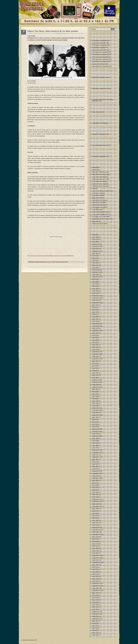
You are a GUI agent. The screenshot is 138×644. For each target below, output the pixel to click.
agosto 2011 (95, 621)
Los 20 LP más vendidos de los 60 (101, 212)
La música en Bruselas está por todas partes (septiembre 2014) (103, 100)
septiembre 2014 (96, 534)
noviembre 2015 (96, 502)
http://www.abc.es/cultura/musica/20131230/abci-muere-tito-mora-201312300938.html (51, 256)
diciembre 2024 (96, 270)
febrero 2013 (95, 579)
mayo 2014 (95, 544)
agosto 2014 (95, 537)
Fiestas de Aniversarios (98, 198)
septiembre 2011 (96, 619)
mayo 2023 (95, 312)
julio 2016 (95, 483)
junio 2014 (95, 541)
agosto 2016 (95, 480)
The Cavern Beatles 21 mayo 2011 (101, 145)
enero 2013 (95, 581)
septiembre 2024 (96, 277)
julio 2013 (95, 567)
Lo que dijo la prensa (98, 210)
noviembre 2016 (96, 473)
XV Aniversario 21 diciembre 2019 (101, 55)
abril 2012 (95, 602)
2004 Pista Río (96, 167)
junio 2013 (95, 569)
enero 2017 (95, 469)
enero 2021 (95, 377)
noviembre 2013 (96, 558)
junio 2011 (95, 626)
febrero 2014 (95, 551)
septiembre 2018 (96, 436)
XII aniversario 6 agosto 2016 (100, 47)
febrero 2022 (95, 347)
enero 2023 (95, 321)
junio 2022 (95, 338)
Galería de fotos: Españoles (99, 203)
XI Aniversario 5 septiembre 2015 (101, 45)
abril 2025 (95, 260)
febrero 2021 (95, 375)
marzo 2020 (95, 401)
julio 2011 (95, 623)
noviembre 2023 (96, 298)
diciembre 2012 (96, 583)
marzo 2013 (95, 576)
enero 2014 (95, 553)
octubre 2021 (95, 356)
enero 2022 (95, 349)
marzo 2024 (95, 289)
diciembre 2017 (96, 450)
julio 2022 (95, 335)
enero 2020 (95, 406)
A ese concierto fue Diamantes (100, 177)
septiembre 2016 (96, 478)
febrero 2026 (95, 239)
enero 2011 (95, 635)
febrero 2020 (95, 403)
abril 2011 (95, 630)
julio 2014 (95, 539)
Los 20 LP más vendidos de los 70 (101, 214)
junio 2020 (95, 394)
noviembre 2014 (96, 530)
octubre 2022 (95, 328)
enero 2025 (95, 267)
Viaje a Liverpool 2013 (98, 112)
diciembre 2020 (96, 380)
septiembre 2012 (96, 591)
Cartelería (95, 188)
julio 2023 (95, 307)
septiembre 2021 (96, 359)
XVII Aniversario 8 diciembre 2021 (101, 57)
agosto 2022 (95, 333)
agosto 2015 (95, 509)
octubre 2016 (95, 476)
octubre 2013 (95, 560)
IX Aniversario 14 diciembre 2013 (101, 40)
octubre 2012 (95, 588)
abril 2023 (95, 314)
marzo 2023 (95, 317)
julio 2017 (95, 462)
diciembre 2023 (96, 296)
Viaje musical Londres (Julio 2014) (101, 88)
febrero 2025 (95, 265)
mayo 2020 (95, 396)
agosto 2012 (95, 593)
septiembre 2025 (96, 251)
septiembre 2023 (96, 303)
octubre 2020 (95, 384)
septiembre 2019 (96, 415)
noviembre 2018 (96, 431)
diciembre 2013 (96, 555)
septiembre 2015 (96, 506)
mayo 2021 (95, 368)
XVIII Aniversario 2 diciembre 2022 (102, 59)
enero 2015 (95, 525)
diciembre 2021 (96, 352)
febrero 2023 (95, 319)
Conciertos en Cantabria (98, 193)
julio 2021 (95, 363)
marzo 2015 (95, 520)
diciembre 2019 (96, 408)
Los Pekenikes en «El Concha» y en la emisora (104, 219)
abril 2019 (95, 427)
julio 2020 (95, 392)
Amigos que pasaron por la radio (101, 179)
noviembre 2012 (96, 586)
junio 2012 (95, 598)
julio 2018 (95, 441)
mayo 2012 (95, 600)
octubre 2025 (95, 249)
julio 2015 (95, 511)
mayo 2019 (95, 424)
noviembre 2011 (96, 614)
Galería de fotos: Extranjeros (100, 205)
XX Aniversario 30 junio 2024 (100, 64)
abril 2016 (95, 490)
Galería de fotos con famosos (100, 200)
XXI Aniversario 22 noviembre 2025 (102, 66)
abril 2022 (95, 342)
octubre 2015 (95, 504)
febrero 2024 (95, 291)
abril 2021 (95, 370)
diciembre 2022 (96, 324)
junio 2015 (95, 513)
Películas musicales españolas (100, 224)
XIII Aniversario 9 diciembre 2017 (101, 50)
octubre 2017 (95, 455)
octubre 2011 (95, 616)
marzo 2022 (95, 345)
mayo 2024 (95, 284)
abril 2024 (95, 286)
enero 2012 (95, 609)
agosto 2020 (95, 389)
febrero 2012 (95, 607)
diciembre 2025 (96, 244)
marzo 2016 (95, 492)
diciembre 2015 (96, 499)
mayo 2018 (95, 443)
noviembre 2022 (96, 326)
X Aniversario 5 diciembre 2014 (101, 43)
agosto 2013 (95, 565)
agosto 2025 (95, 253)
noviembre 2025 (96, 246)
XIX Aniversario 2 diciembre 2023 (101, 62)
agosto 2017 (95, 459)
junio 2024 (95, 281)
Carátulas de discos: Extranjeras (100, 186)
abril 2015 (95, 518)
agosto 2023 (95, 305)
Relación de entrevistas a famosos (101, 77)
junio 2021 (95, 366)
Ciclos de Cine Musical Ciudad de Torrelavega (104, 191)
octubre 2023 (95, 300)
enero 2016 (95, 497)
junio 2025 (95, 258)
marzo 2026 (95, 237)
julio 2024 (95, 279)
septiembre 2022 (96, 331)
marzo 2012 (95, 605)
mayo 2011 (95, 628)
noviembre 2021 (96, 354)
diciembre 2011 (96, 612)
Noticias (49, 262)
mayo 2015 (95, 516)
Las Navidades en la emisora (100, 207)
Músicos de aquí (96, 221)
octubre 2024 (95, 274)
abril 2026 (95, 235)
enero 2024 (95, 293)
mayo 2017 (95, 464)
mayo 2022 (95, 340)
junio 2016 (95, 485)
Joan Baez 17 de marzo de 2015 (100, 134)
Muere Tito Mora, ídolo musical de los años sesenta (53, 31)
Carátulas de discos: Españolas (100, 184)
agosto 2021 (95, 361)
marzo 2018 (95, 445)
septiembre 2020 (96, 387)
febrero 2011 (95, 633)
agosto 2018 (95, 438)
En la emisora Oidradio (98, 195)
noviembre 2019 (96, 410)
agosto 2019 (95, 417)
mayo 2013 (95, 572)
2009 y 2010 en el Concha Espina (101, 174)
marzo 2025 (95, 263)
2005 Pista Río (96, 170)
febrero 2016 (95, 495)
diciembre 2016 (96, 471)
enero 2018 (95, 448)
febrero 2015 (95, 523)
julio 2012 (95, 595)
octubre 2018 (95, 434)
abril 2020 (95, 399)
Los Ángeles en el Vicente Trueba (101, 217)
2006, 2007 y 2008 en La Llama (100, 172)
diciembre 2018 (96, 429)
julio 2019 (95, 420)
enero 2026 (95, 242)
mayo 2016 (95, 488)
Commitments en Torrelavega (100, 123)
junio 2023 (95, 310)
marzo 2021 (95, 373)
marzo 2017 (95, 466)
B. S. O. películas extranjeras (100, 181)
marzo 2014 (95, 548)
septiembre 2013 (96, 562)
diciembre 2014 (96, 527)
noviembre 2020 (96, 382)
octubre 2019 (95, 413)
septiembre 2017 (96, 457)
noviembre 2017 (96, 452)
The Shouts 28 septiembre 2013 (100, 156)
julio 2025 (95, 256)
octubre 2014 (95, 532)
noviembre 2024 (96, 272)
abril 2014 (95, 546)
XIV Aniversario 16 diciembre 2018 (102, 52)
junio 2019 (95, 422)
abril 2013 (95, 574)
